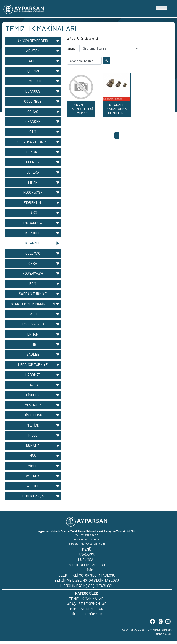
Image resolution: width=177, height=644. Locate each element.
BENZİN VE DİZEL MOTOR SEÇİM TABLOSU (87, 583)
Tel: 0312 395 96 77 (87, 538)
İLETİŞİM (87, 572)
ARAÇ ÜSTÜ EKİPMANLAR (87, 606)
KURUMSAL (87, 562)
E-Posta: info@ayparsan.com (87, 546)
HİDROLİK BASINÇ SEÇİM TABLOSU (87, 588)
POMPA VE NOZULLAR (87, 611)
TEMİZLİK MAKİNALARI (87, 601)
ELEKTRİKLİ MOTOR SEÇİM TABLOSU (87, 578)
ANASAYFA (87, 557)
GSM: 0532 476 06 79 (87, 542)
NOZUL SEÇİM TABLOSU (87, 567)
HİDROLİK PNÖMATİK (87, 617)
